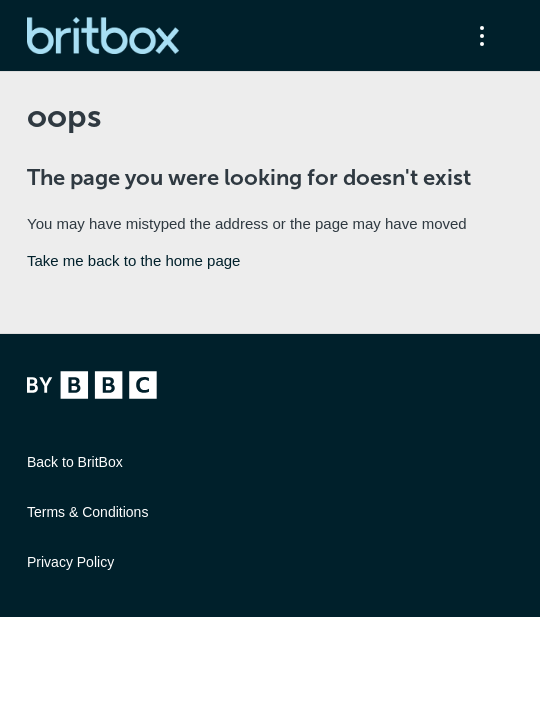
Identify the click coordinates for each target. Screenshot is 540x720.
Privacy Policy (70, 562)
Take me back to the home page (133, 260)
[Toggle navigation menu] (477, 36)
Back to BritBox (75, 462)
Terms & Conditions (87, 512)
